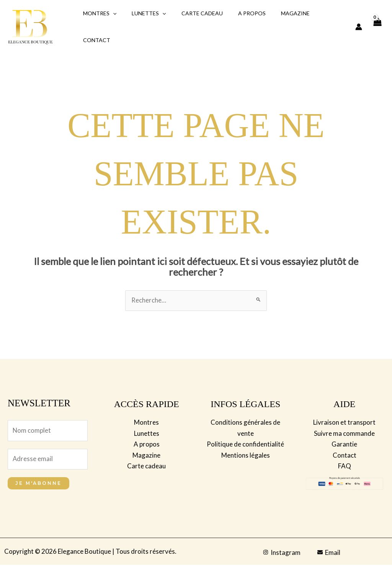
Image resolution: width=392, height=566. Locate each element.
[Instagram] (282, 553)
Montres (97, 13)
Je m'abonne (38, 484)
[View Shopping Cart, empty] (377, 27)
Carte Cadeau (191, 13)
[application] (111, 13)
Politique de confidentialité (245, 444)
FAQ (345, 465)
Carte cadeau (146, 465)
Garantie (344, 444)
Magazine (275, 13)
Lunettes (142, 13)
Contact (94, 40)
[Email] (329, 553)
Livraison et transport (344, 423)
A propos (236, 13)
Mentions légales (246, 455)
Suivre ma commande (344, 433)
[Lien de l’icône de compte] (359, 27)
